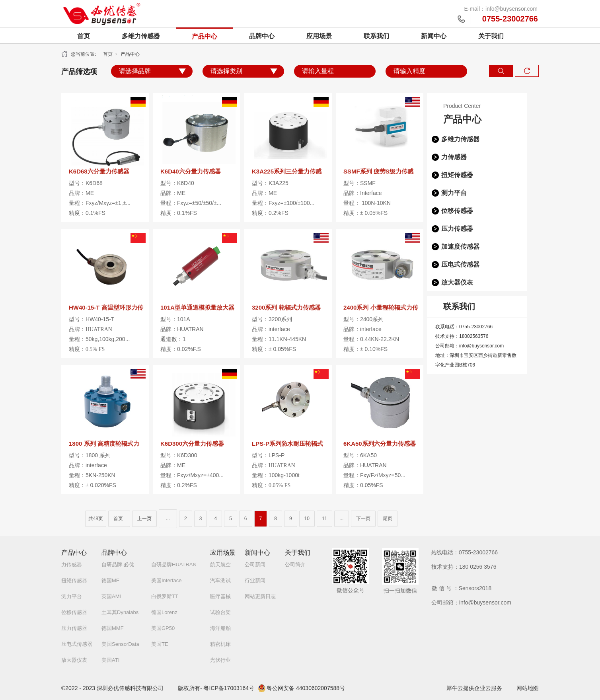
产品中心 (205, 36)
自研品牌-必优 (118, 564)
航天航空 (220, 564)
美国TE (160, 644)
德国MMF (113, 628)
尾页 (388, 519)
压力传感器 (457, 229)
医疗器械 (220, 596)
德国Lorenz (164, 612)
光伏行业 (220, 660)
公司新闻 (255, 564)
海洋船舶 (220, 628)
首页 (84, 36)
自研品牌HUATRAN (174, 564)
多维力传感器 (141, 36)
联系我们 (376, 36)
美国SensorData (120, 644)
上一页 (144, 519)
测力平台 (454, 193)
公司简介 (295, 564)
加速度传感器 (460, 247)
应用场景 (319, 36)
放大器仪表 (457, 282)
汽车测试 (220, 580)
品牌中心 (262, 36)
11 (324, 519)
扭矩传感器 (457, 175)
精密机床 (220, 644)
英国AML (112, 596)
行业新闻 (255, 580)
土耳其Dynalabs (120, 612)
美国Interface (167, 580)
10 (307, 519)
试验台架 (220, 612)
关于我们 (491, 36)
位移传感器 (457, 211)
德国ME (111, 580)
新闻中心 (434, 36)
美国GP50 (163, 628)
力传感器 (454, 157)
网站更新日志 (260, 596)
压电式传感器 (460, 264)
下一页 (363, 519)
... (168, 519)
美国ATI (110, 660)
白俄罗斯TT (165, 596)
